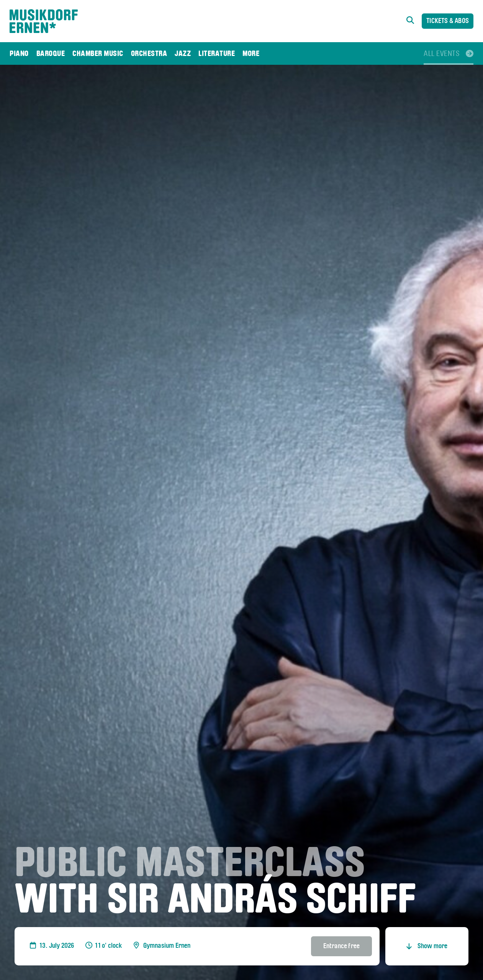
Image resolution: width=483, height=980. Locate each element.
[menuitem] (19, 53)
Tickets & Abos (448, 21)
